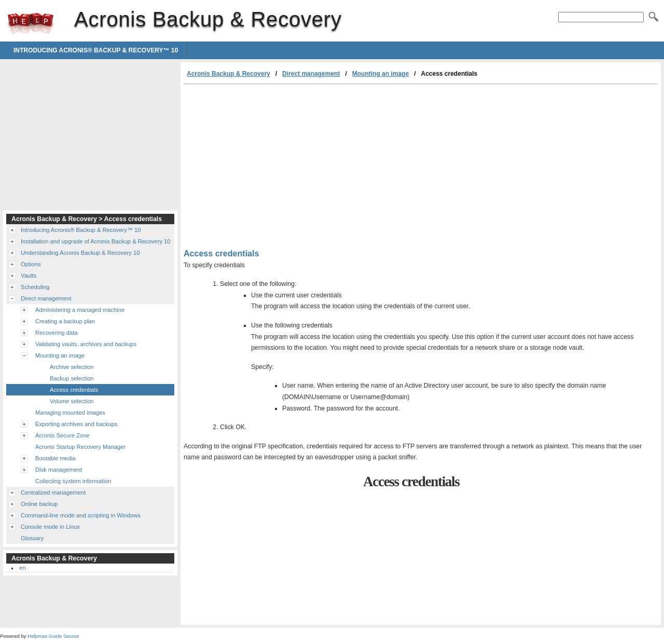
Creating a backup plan (65, 321)
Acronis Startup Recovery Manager (80, 447)
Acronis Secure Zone (62, 435)
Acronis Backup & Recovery (31, 23)
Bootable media (56, 458)
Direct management (311, 74)
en (22, 568)
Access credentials (74, 390)
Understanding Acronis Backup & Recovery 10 (80, 253)
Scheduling (35, 287)
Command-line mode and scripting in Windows (81, 515)
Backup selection (72, 378)
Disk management (59, 470)
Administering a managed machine (80, 310)
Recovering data (56, 333)
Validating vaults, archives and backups (86, 344)
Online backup (39, 504)
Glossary (32, 538)
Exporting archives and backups (77, 424)
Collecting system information (73, 481)
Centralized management (53, 492)
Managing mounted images (70, 413)
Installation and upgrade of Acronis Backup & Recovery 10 (96, 241)
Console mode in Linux (50, 527)
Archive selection (72, 367)
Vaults (29, 276)
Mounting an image (381, 74)
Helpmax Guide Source (53, 636)
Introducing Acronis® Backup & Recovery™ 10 (96, 50)
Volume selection (72, 401)
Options (31, 264)
